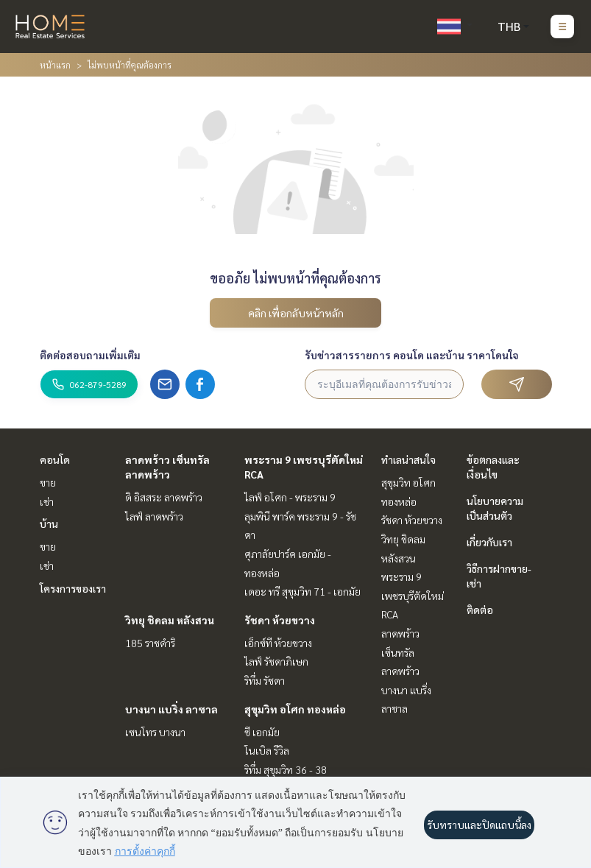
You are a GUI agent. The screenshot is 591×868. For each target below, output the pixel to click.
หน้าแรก (55, 65)
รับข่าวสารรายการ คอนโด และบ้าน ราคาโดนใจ (412, 355)
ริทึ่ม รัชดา (265, 680)
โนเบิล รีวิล (267, 750)
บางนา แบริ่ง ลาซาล (171, 709)
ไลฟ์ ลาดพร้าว (154, 516)
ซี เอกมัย (262, 732)
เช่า (47, 501)
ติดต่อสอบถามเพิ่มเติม (90, 355)
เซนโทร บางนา (155, 732)
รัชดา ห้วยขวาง (280, 620)
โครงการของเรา (73, 588)
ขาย (48, 482)
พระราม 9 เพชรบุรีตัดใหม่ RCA (413, 595)
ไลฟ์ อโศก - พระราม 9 (290, 497)
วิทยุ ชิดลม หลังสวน (170, 620)
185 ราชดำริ (150, 643)
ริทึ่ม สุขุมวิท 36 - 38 (286, 769)
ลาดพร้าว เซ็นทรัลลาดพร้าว (400, 652)
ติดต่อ (480, 610)
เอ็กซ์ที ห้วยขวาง (278, 643)
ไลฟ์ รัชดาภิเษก (276, 661)
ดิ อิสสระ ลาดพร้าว (164, 497)
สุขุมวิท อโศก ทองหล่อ (295, 709)
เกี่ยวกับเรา (489, 542)
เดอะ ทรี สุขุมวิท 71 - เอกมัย (302, 591)
